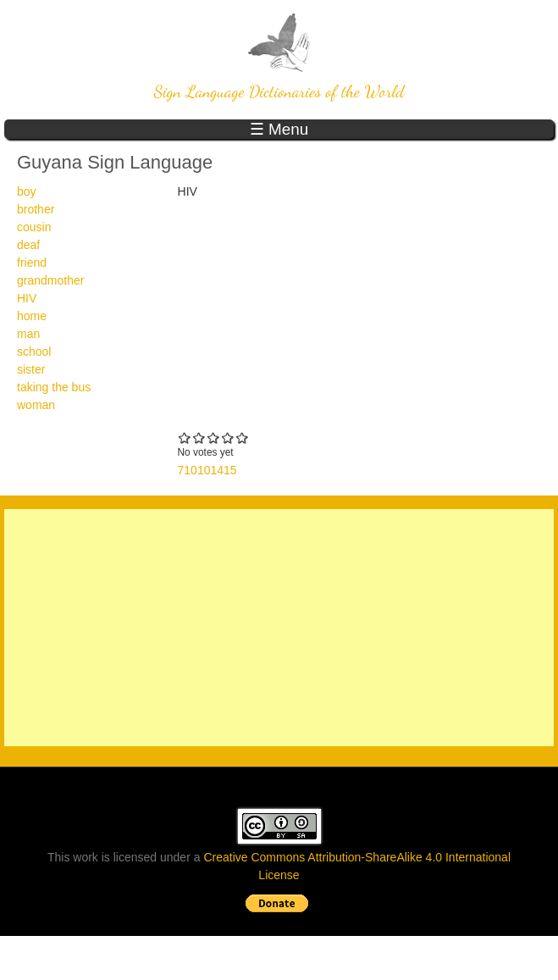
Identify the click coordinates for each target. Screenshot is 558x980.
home (32, 316)
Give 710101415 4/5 (228, 437)
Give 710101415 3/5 (214, 437)
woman (36, 405)
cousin (34, 227)
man (28, 334)
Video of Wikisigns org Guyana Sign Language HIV (363, 313)
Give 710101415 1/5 (185, 437)
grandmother (50, 280)
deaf (28, 245)
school (34, 352)
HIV (27, 298)
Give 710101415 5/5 (243, 437)
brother (36, 209)
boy (27, 191)
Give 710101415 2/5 (199, 437)
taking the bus (54, 387)
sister (31, 369)
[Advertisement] (260, 628)
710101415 (207, 470)
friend (32, 263)
